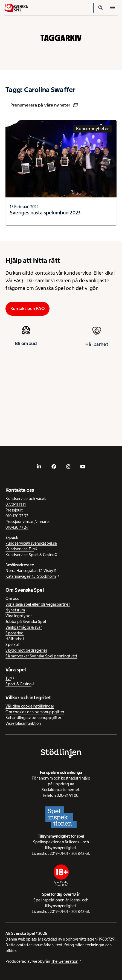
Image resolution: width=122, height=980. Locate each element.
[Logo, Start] (16, 8)
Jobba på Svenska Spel (26, 622)
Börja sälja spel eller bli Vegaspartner (38, 604)
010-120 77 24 (17, 527)
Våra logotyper (19, 616)
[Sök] (101, 8)
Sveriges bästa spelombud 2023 (45, 213)
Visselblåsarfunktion (23, 723)
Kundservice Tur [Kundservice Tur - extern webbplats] (20, 549)
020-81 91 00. (68, 795)
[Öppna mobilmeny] (113, 8)
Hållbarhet (15, 639)
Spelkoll (12, 645)
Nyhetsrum (15, 610)
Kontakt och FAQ (28, 308)
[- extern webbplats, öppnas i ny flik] (39, 467)
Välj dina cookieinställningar (30, 706)
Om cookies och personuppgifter (35, 712)
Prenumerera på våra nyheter (44, 105)
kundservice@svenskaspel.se (31, 543)
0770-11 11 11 (16, 504)
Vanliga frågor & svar (24, 627)
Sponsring (14, 633)
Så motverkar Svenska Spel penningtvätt (41, 656)
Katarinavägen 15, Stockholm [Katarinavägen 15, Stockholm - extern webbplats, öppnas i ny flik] (31, 576)
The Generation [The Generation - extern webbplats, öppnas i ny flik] (65, 961)
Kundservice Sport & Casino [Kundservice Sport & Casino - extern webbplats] (30, 555)
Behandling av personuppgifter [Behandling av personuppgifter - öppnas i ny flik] (33, 718)
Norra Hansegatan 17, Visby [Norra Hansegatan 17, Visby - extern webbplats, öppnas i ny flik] (29, 571)
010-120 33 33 (17, 516)
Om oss (12, 599)
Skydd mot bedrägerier (26, 650)
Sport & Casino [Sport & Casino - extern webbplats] (18, 684)
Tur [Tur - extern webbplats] (8, 678)
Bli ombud (26, 346)
